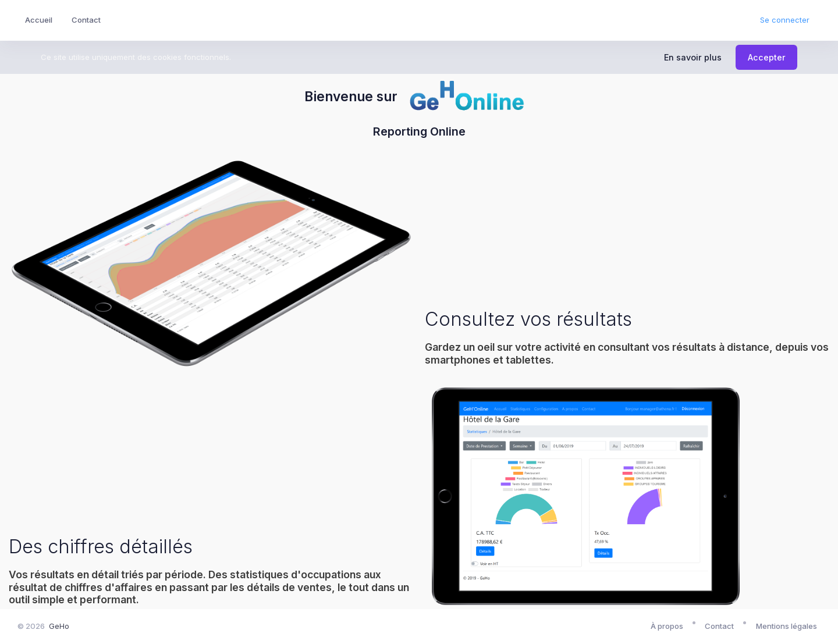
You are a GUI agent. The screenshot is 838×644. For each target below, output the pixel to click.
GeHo (59, 626)
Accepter (767, 57)
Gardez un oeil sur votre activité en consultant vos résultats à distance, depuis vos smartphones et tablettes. (627, 353)
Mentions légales (786, 626)
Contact (719, 626)
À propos (667, 626)
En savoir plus (693, 57)
